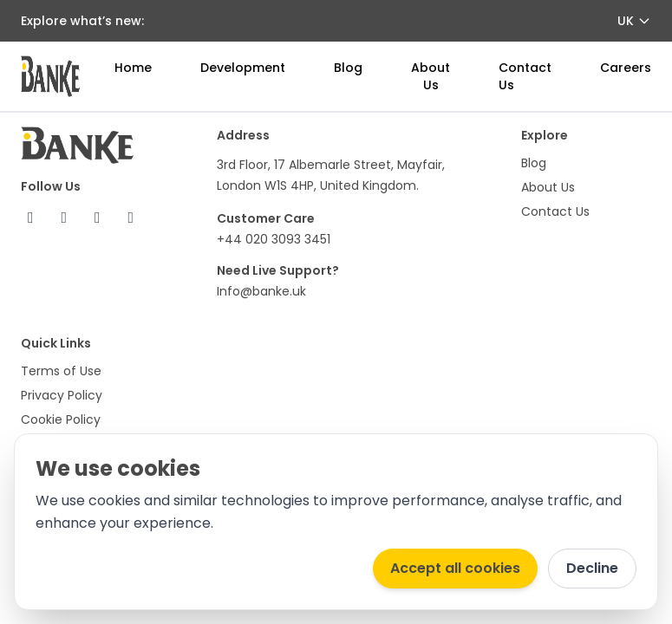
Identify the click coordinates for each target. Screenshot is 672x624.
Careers (626, 68)
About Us (431, 76)
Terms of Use (61, 371)
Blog (348, 68)
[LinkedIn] (131, 218)
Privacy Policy (62, 395)
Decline (592, 568)
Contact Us (555, 211)
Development (243, 68)
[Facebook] (31, 218)
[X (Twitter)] (65, 218)
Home (133, 68)
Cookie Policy (61, 419)
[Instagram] (98, 218)
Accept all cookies (455, 568)
